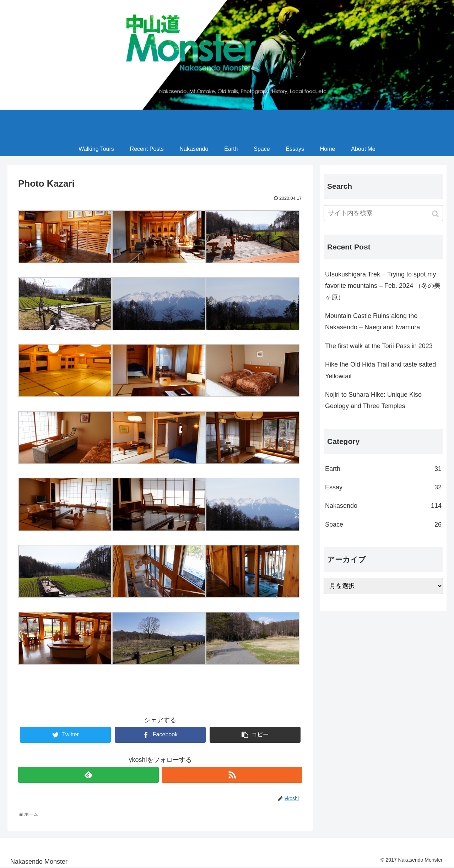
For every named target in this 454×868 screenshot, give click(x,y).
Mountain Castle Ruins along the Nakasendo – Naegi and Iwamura (372, 322)
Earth (383, 469)
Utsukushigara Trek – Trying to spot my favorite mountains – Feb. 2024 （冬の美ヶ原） (383, 286)
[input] (383, 213)
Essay (383, 487)
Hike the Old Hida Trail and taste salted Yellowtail (380, 370)
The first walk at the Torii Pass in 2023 (379, 346)
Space (383, 524)
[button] (436, 214)
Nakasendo (383, 506)
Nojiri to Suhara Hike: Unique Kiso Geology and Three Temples (373, 400)
